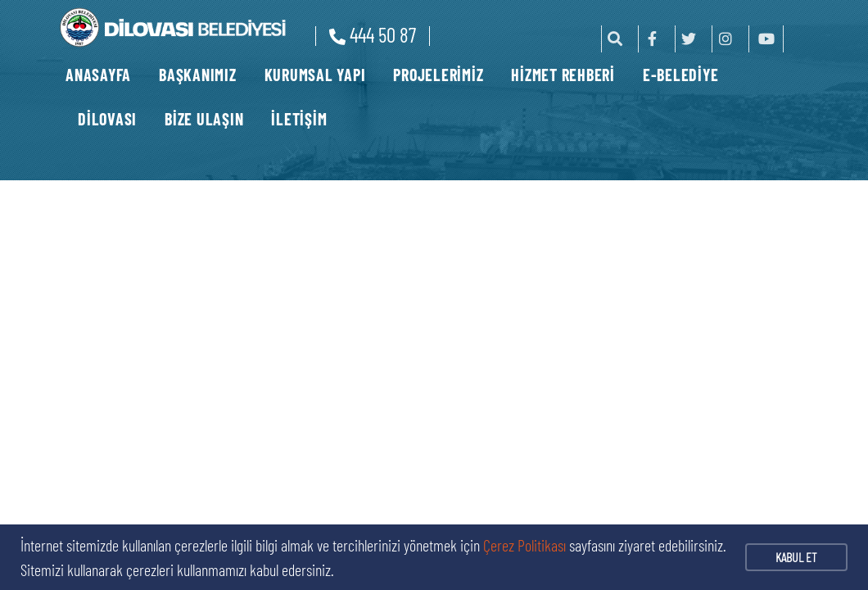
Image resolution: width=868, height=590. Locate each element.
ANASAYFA (98, 75)
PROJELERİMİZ (438, 75)
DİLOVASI (107, 119)
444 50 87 (373, 34)
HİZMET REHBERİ (563, 75)
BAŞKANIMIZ (198, 75)
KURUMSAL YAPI (315, 75)
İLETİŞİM (299, 119)
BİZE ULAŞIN (204, 119)
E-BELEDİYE (681, 75)
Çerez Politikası (524, 545)
